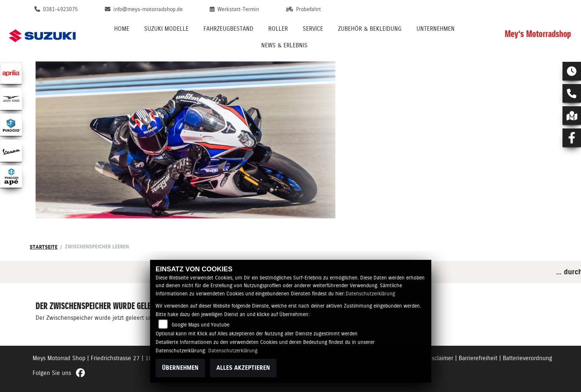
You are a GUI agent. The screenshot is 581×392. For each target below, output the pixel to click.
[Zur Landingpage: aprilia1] (11, 73)
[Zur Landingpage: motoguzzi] (11, 99)
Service (313, 29)
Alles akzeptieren (243, 368)
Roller (278, 29)
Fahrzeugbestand (228, 29)
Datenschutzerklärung (370, 294)
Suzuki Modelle (166, 29)
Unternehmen (436, 29)
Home (122, 29)
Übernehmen (180, 368)
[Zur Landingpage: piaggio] (11, 125)
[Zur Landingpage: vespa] (11, 151)
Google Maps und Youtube (200, 325)
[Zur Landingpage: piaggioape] (11, 177)
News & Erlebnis (284, 45)
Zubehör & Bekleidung (370, 29)
